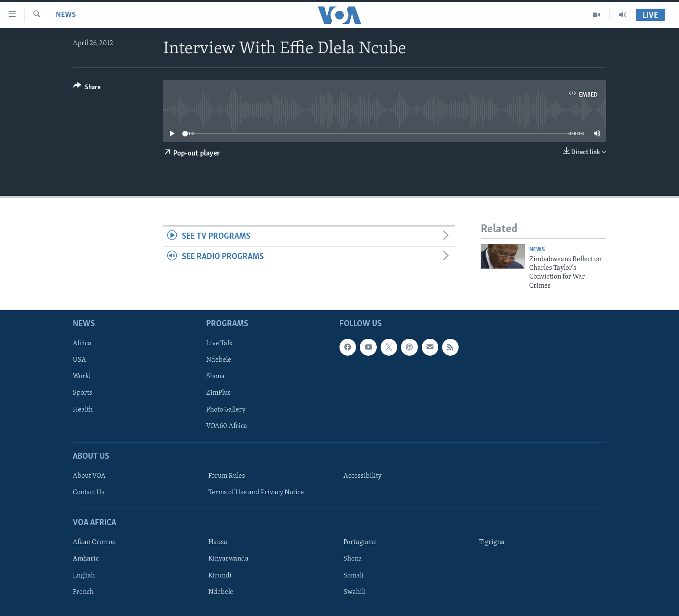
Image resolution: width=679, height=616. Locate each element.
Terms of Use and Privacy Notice (256, 493)
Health (83, 410)
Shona (215, 377)
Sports (82, 393)
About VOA (89, 476)
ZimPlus (218, 393)
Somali (354, 576)
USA (79, 360)
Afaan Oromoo (94, 543)
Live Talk (220, 344)
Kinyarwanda (228, 559)
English (84, 576)
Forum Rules (227, 476)
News (66, 15)
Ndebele (219, 360)
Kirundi (220, 576)
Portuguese (360, 543)
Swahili (355, 592)
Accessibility (362, 476)
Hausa (218, 543)
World (82, 377)
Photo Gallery (226, 410)
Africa (82, 344)
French (83, 592)
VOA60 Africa (227, 426)
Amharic (86, 559)
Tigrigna (492, 543)
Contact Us (89, 493)
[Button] (87, 89)
